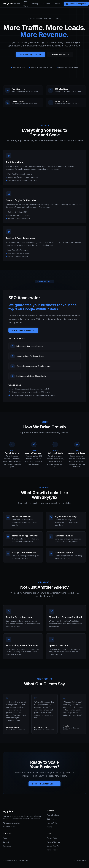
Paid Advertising (53, 815)
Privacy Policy (52, 838)
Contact (57, 4)
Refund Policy (52, 850)
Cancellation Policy (54, 846)
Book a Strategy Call (76, 4)
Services (16, 4)
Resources (46, 4)
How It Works (26, 4)
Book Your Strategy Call (44, 784)
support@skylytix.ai (12, 823)
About (5, 838)
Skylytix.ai (8, 4)
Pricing (35, 4)
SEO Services (52, 819)
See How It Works (60, 55)
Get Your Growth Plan (23, 330)
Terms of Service (53, 842)
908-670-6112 (10, 826)
